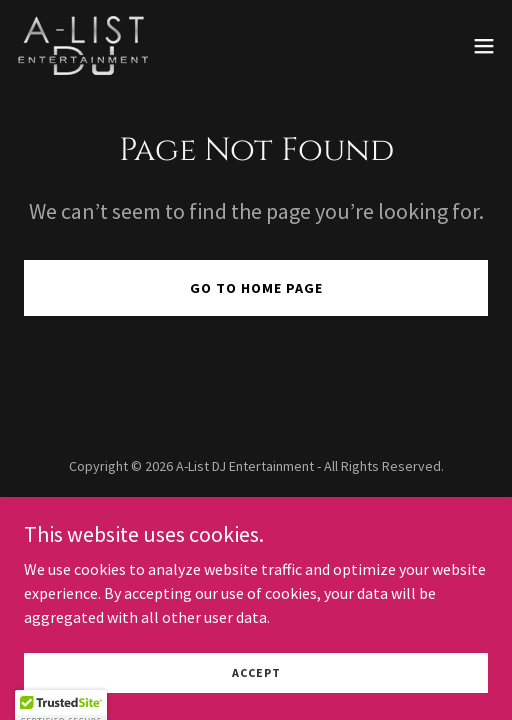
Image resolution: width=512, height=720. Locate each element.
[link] (86, 45)
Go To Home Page (256, 288)
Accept (256, 672)
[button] (484, 46)
